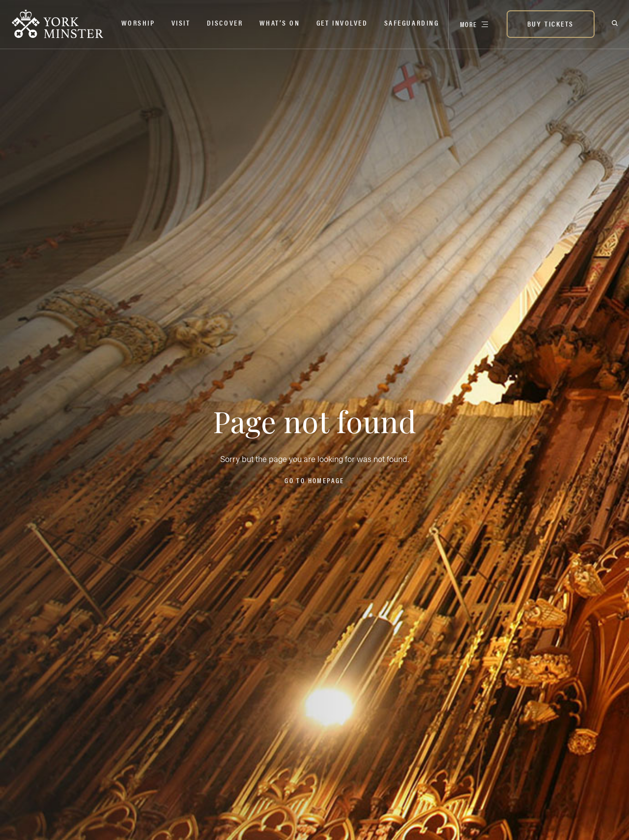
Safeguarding (412, 22)
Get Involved (342, 22)
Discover (225, 22)
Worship (138, 22)
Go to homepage (314, 480)
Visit (181, 22)
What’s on (280, 22)
